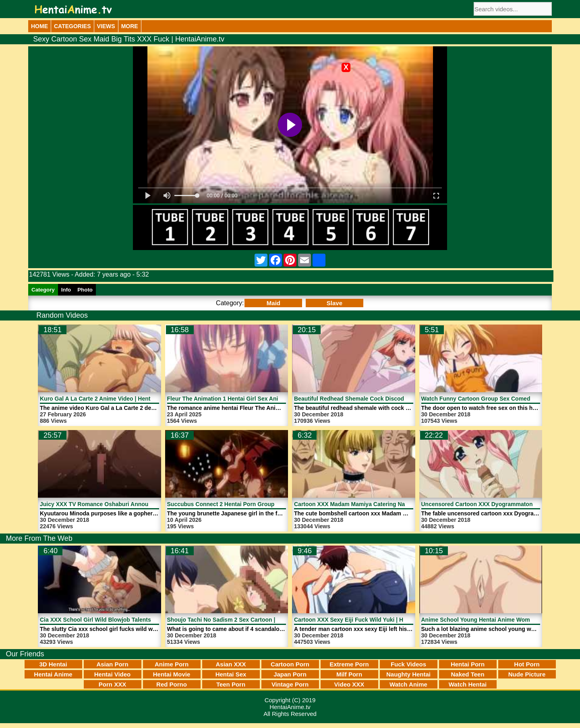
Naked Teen (467, 674)
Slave (335, 303)
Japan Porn (290, 674)
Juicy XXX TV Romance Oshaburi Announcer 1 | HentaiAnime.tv (125, 504)
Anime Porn (172, 664)
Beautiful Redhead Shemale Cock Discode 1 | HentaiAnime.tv (376, 399)
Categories (72, 26)
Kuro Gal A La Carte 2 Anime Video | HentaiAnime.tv (109, 399)
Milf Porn (349, 674)
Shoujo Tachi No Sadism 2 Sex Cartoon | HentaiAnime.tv (243, 620)
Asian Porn (112, 664)
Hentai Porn (468, 664)
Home (39, 26)
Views (106, 26)
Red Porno (172, 684)
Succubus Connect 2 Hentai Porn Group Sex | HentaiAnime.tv (250, 504)
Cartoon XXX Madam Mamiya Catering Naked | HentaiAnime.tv (377, 504)
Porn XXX (112, 684)
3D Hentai (53, 664)
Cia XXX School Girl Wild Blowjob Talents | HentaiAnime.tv (118, 620)
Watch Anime (408, 684)
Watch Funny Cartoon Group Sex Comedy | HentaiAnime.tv (500, 399)
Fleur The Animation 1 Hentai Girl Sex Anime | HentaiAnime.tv (250, 399)
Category (43, 290)
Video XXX (349, 684)
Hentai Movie (172, 674)
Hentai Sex (231, 674)
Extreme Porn (349, 664)
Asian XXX (231, 664)
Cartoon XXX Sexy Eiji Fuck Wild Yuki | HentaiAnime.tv (367, 620)
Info (66, 290)
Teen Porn (231, 684)
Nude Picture (527, 674)
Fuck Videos (408, 664)
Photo (85, 290)
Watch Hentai (468, 684)
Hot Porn (527, 664)
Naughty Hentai (408, 674)
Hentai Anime (53, 674)
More (130, 26)
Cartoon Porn (290, 664)
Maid (273, 303)
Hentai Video (113, 674)
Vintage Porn (290, 684)
